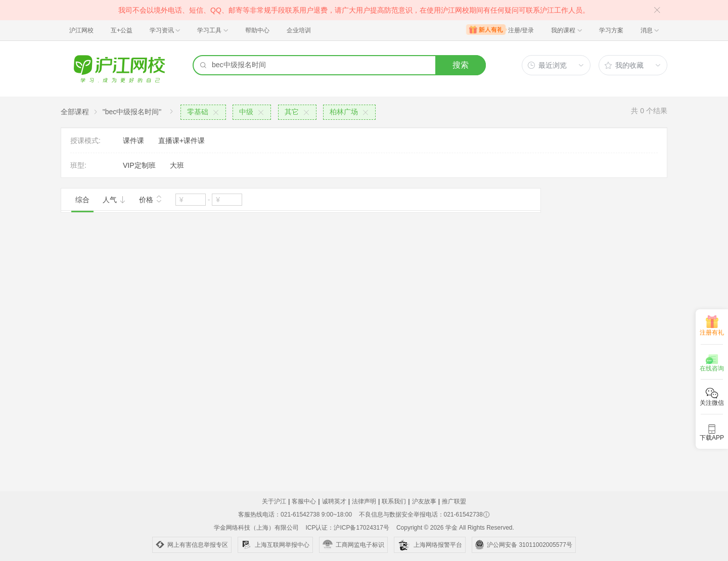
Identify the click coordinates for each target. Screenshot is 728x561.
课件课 (133, 141)
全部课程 (75, 112)
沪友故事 (424, 501)
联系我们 (394, 501)
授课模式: (85, 141)
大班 (177, 165)
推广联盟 (454, 501)
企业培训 (299, 30)
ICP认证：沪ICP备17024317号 (347, 528)
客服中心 (304, 501)
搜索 (461, 65)
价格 (151, 199)
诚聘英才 (334, 501)
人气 (114, 200)
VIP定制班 (139, 165)
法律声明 (364, 501)
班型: (78, 165)
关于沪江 (274, 501)
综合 (82, 200)
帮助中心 (257, 30)
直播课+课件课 (181, 141)
